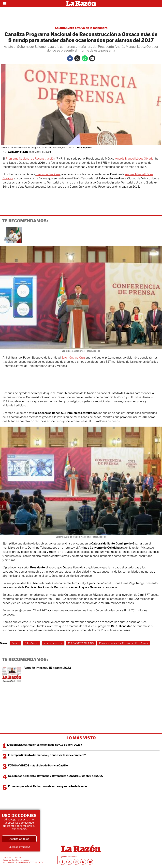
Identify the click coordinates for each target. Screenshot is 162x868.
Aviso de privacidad (19, 847)
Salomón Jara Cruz (48, 174)
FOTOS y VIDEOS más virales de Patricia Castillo (38, 766)
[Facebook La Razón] (70, 58)
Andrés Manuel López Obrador (135, 159)
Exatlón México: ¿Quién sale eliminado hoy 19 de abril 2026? (45, 745)
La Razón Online (18, 152)
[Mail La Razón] (92, 58)
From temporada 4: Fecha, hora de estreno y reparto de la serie (47, 786)
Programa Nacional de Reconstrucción (30, 159)
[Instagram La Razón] (76, 862)
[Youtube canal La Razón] (90, 862)
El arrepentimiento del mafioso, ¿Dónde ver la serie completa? (47, 755)
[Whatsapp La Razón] (85, 58)
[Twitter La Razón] (77, 58)
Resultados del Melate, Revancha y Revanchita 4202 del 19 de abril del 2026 (56, 776)
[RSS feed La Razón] (83, 862)
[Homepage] (81, 3)
